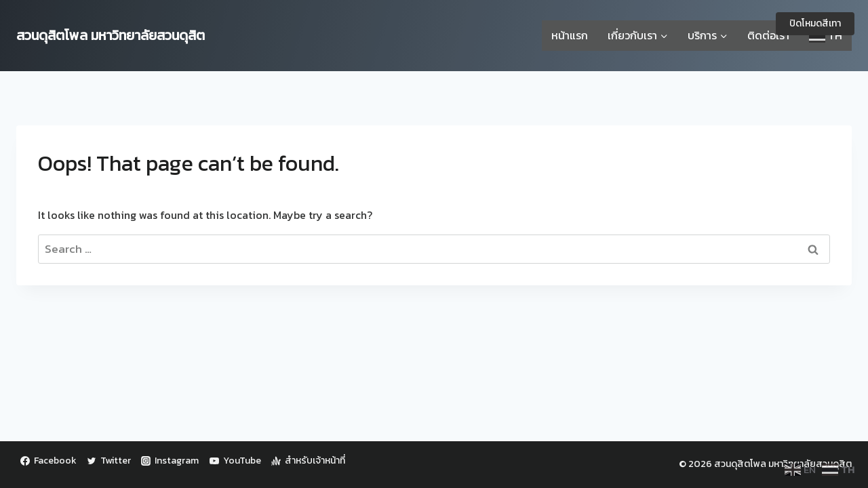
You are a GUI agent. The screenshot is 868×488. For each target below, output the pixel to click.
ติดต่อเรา (768, 35)
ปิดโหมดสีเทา (815, 23)
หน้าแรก (570, 35)
